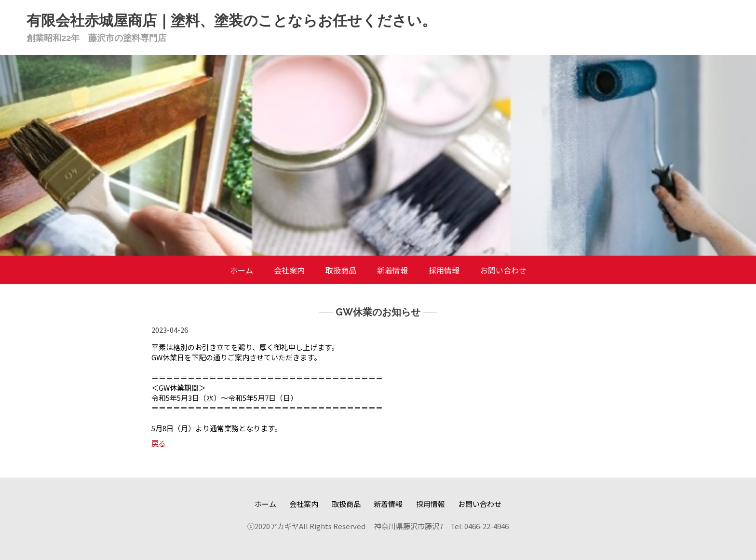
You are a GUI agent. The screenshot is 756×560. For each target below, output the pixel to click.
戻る (159, 443)
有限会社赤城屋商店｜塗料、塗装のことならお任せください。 (231, 20)
